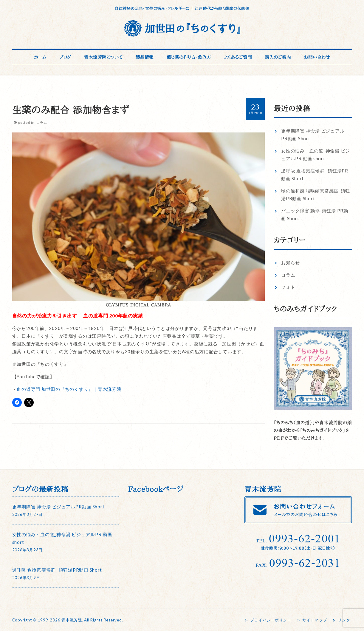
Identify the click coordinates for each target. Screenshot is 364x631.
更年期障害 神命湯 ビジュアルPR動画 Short (58, 507)
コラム (42, 122)
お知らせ (291, 263)
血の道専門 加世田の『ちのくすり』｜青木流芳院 (69, 389)
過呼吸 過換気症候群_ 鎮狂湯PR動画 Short (57, 570)
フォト (288, 287)
